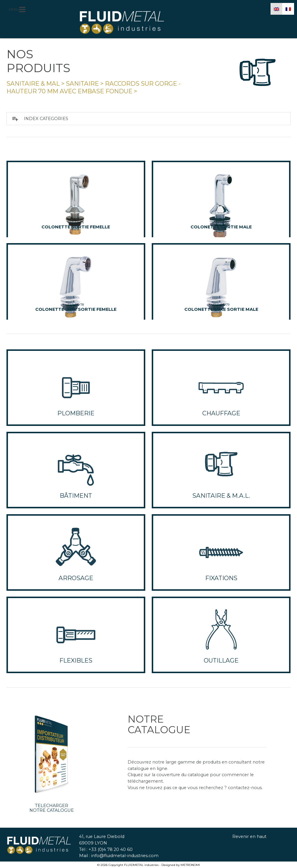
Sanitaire (82, 83)
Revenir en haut (249, 837)
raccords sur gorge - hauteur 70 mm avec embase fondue (94, 87)
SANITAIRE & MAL (33, 83)
